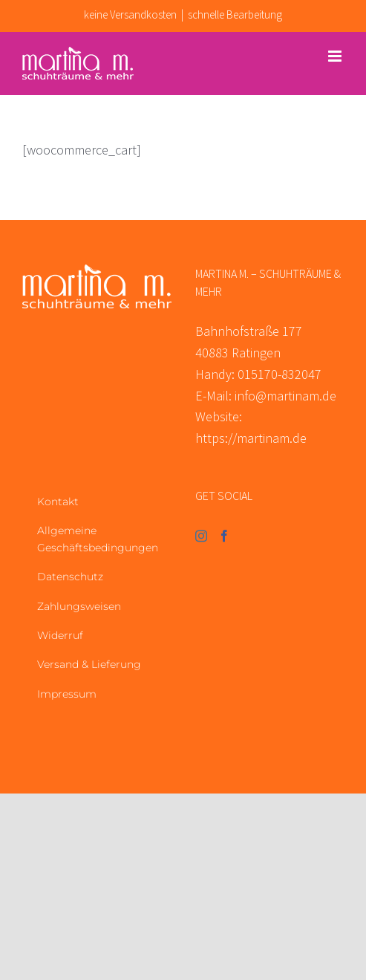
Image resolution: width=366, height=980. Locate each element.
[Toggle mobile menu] (336, 56)
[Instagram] (201, 536)
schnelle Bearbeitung (235, 14)
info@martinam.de (285, 396)
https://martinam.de (251, 438)
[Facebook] (224, 536)
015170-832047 (280, 374)
